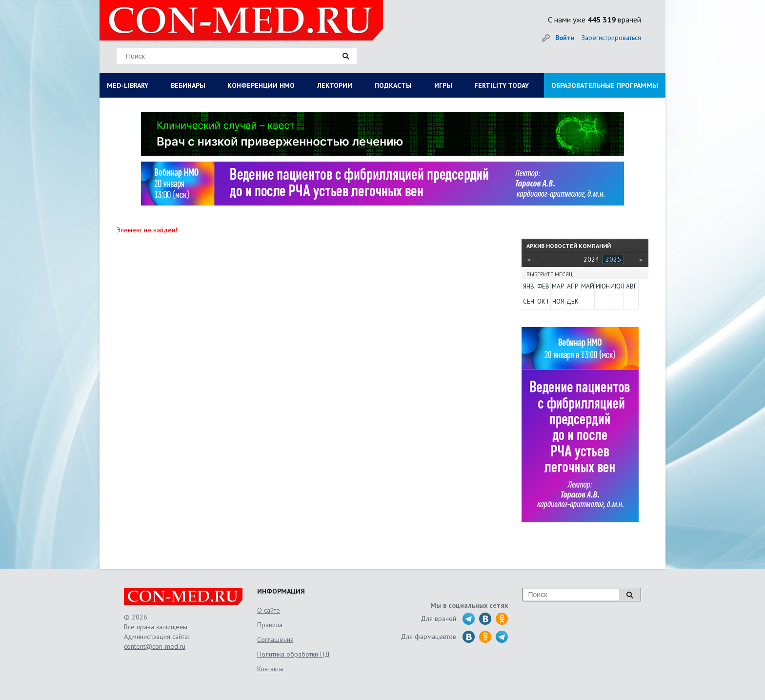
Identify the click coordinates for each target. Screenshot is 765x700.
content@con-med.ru (155, 646)
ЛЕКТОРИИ (335, 85)
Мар (558, 286)
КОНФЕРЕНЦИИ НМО (261, 85)
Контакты (270, 669)
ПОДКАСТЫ (393, 85)
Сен (529, 301)
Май (587, 286)
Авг (631, 286)
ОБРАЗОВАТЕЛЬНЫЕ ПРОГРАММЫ (605, 85)
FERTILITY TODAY (502, 85)
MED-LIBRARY (128, 85)
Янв (529, 286)
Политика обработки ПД (293, 654)
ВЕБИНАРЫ (188, 85)
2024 (591, 259)
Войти (565, 38)
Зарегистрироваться (611, 38)
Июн (602, 286)
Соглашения (275, 639)
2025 (613, 259)
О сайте (269, 610)
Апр (573, 286)
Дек (573, 301)
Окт (544, 301)
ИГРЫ (443, 85)
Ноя (558, 301)
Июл (617, 286)
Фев (543, 286)
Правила (270, 625)
